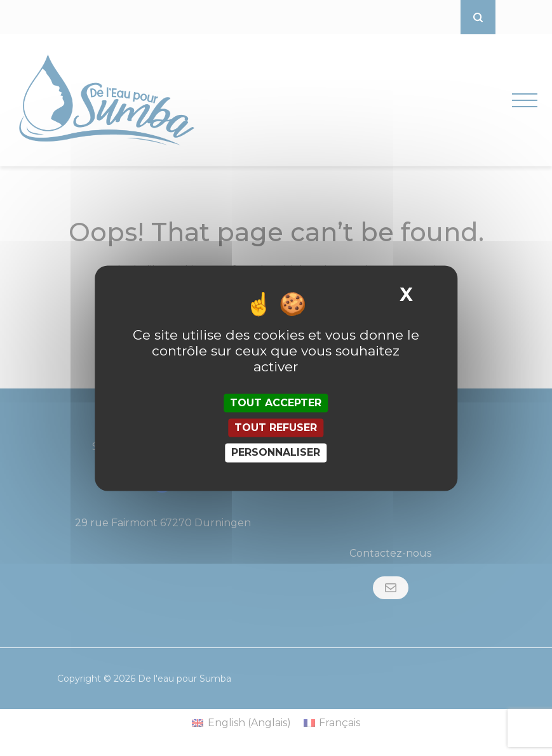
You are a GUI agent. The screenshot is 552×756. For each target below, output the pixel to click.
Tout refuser (276, 428)
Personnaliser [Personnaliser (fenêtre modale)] (276, 453)
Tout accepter (276, 403)
